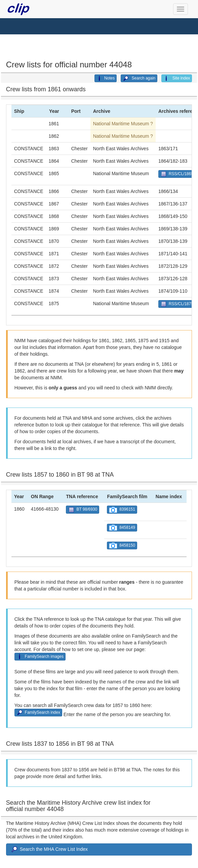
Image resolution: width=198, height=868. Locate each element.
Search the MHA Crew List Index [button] (49, 849)
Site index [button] (177, 78)
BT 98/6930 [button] (83, 510)
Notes (106, 78)
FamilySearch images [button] (40, 657)
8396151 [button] (122, 510)
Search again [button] (139, 78)
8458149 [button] (122, 528)
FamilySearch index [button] (38, 713)
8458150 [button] (122, 545)
